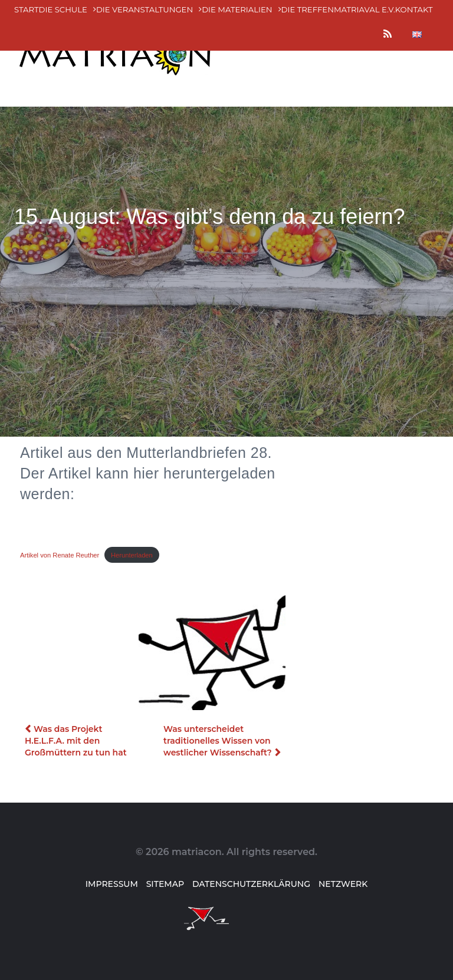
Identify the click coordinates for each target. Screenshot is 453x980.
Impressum (112, 884)
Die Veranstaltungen (145, 9)
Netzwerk (343, 884)
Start (27, 9)
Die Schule (63, 9)
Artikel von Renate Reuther (60, 555)
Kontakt (414, 9)
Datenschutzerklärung (251, 884)
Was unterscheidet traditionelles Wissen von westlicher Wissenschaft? (218, 741)
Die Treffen (308, 9)
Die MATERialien (237, 9)
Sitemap (165, 884)
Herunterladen (132, 555)
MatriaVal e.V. (365, 9)
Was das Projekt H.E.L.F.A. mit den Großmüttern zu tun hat (76, 741)
